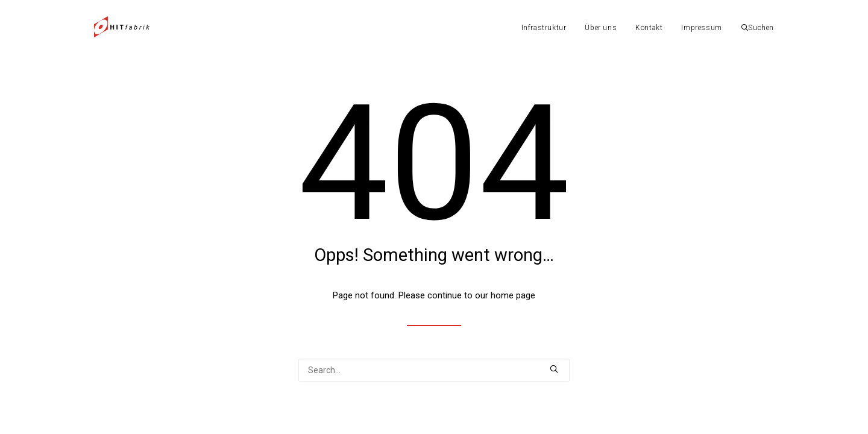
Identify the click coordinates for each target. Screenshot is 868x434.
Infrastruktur (544, 28)
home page (513, 295)
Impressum (701, 28)
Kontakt (649, 28)
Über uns (601, 28)
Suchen (757, 28)
